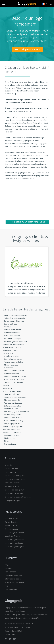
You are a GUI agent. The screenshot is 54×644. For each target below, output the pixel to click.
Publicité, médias (11, 409)
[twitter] (10, 639)
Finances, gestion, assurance (16, 341)
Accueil (27, 4)
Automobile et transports (14, 318)
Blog (7, 565)
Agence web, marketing (14, 362)
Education (8, 385)
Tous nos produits (12, 518)
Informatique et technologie (15, 315)
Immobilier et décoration (14, 344)
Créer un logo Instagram (15, 547)
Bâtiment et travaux (12, 333)
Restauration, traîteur (13, 418)
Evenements (9, 368)
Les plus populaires (12, 423)
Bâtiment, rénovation (13, 406)
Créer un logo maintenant (27, 49)
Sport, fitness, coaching (14, 420)
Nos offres (9, 465)
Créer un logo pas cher (14, 493)
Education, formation (12, 432)
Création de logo (11, 469)
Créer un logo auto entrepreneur (18, 497)
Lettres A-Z (9, 388)
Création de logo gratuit (14, 490)
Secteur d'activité (12, 486)
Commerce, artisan (12, 435)
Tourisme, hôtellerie (12, 394)
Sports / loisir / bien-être (14, 379)
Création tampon (11, 529)
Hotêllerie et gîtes (12, 356)
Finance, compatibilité (13, 415)
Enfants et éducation (12, 330)
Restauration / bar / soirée (15, 377)
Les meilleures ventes (13, 359)
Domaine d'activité (12, 483)
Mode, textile (10, 438)
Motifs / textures (11, 365)
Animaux (7, 327)
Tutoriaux (9, 568)
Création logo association (15, 479)
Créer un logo (10, 472)
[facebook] (6, 639)
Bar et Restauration (12, 336)
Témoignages (10, 572)
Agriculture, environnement (15, 397)
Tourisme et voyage (12, 347)
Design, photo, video (13, 429)
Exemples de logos (12, 500)
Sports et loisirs (11, 324)
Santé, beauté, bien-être (14, 321)
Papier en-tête (11, 525)
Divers (7, 441)
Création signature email (15, 533)
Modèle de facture (12, 536)
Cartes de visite (11, 522)
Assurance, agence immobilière (17, 412)
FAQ (6, 586)
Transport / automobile (14, 382)
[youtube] (14, 639)
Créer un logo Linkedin (14, 543)
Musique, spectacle (12, 400)
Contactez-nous (11, 589)
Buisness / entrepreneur (14, 371)
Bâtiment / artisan (11, 374)
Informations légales (13, 579)
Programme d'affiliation (14, 582)
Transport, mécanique (13, 403)
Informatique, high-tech (14, 426)
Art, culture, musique (12, 338)
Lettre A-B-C (9, 353)
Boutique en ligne (11, 350)
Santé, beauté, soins (12, 391)
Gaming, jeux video (12, 444)
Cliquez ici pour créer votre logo (28, 222)
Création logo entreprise (15, 476)
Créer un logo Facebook (14, 540)
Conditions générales (13, 575)
